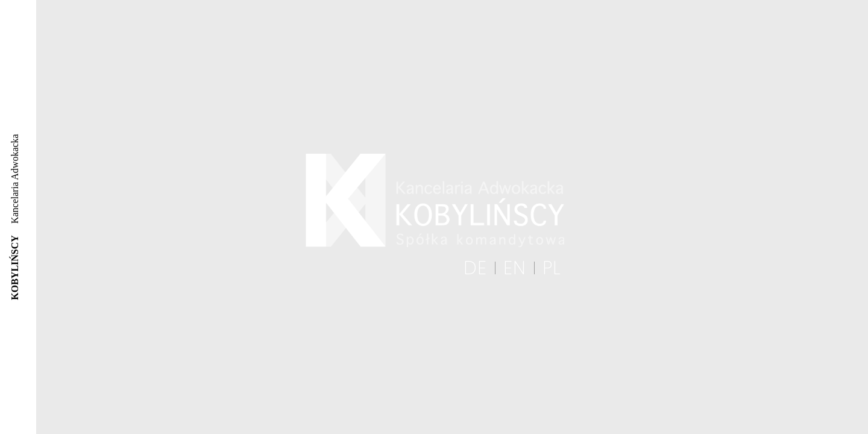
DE (475, 268)
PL (552, 268)
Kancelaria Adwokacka (15, 217)
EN (515, 268)
